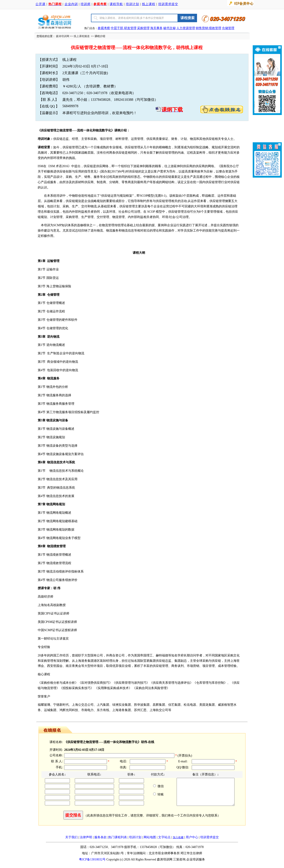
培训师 (86, 4)
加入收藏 (178, 843)
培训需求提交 (168, 4)
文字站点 (164, 843)
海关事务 (156, 28)
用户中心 (192, 843)
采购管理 (143, 28)
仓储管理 (228, 28)
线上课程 (149, 4)
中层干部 (117, 28)
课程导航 (116, 4)
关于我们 (71, 843)
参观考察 (104, 28)
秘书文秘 (170, 28)
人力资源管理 (186, 28)
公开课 (40, 4)
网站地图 (150, 843)
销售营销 (202, 28)
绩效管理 (215, 28)
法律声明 (86, 843)
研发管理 (130, 28)
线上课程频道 (82, 36)
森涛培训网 (63, 36)
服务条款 (101, 843)
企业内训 (71, 4)
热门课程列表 (118, 843)
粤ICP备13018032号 (92, 865)
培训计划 (132, 4)
